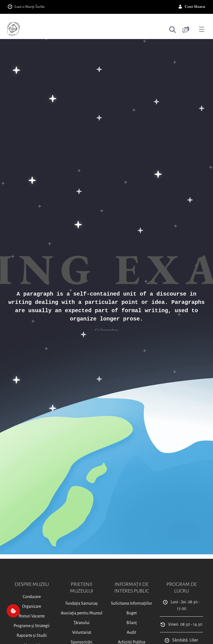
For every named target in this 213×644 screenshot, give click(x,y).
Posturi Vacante (32, 616)
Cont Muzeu (192, 6)
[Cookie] (13, 611)
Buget (132, 613)
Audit (131, 632)
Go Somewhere (106, 330)
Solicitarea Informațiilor (131, 603)
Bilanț (132, 623)
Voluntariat (82, 632)
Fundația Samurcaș (82, 603)
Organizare (32, 606)
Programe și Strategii (32, 626)
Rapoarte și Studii (32, 635)
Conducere (32, 597)
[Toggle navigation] (202, 29)
